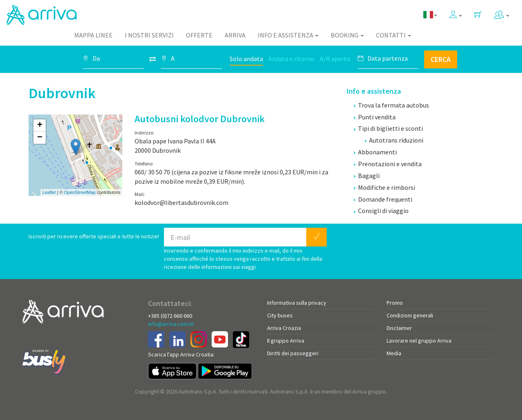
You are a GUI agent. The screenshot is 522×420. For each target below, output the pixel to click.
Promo (395, 303)
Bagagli (367, 176)
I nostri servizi (149, 35)
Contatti (394, 35)
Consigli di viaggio (381, 211)
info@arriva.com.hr (171, 324)
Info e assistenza (288, 35)
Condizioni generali (410, 315)
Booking (347, 35)
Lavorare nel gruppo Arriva (419, 341)
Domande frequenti (383, 199)
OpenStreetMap (80, 192)
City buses (280, 315)
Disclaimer (399, 328)
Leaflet (49, 192)
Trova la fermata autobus (391, 105)
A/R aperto (335, 59)
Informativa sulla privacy (297, 303)
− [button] (40, 138)
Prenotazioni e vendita (388, 164)
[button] (456, 13)
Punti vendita (375, 117)
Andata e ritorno (291, 59)
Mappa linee (93, 35)
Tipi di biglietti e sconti (388, 128)
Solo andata (246, 59)
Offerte (199, 35)
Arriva (235, 35)
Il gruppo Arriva (286, 341)
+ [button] (40, 125)
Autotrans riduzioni (394, 140)
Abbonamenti (375, 152)
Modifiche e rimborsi (385, 187)
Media (394, 353)
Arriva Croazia (284, 328)
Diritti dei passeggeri (293, 353)
